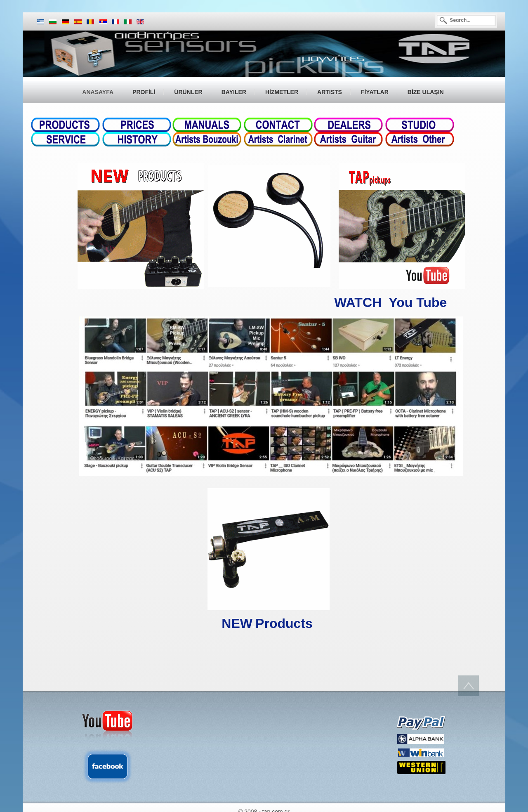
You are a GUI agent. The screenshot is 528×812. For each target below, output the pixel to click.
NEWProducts (267, 623)
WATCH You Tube (392, 302)
